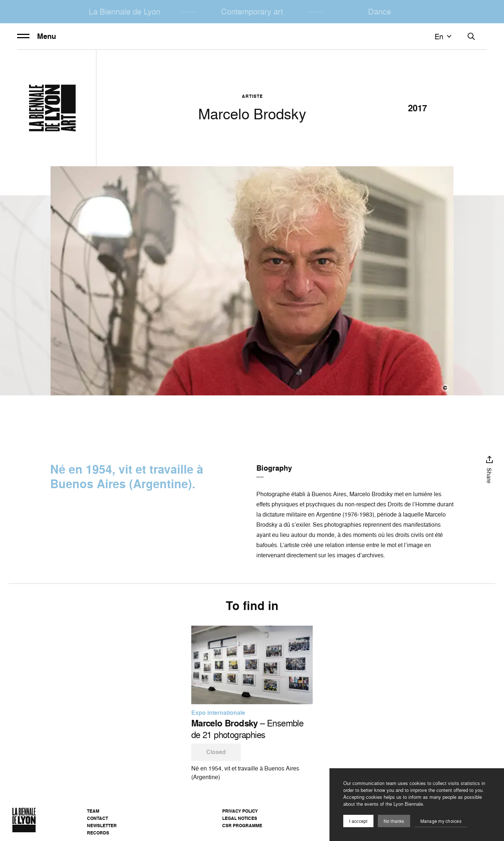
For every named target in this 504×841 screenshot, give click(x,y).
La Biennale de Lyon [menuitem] (125, 11)
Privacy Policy (240, 811)
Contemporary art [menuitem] (252, 11)
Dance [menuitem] (379, 11)
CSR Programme (242, 826)
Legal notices (240, 818)
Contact (97, 818)
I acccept (358, 821)
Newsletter (102, 826)
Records (98, 833)
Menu (37, 36)
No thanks (394, 821)
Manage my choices (441, 821)
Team (93, 811)
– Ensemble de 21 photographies (247, 729)
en (444, 36)
